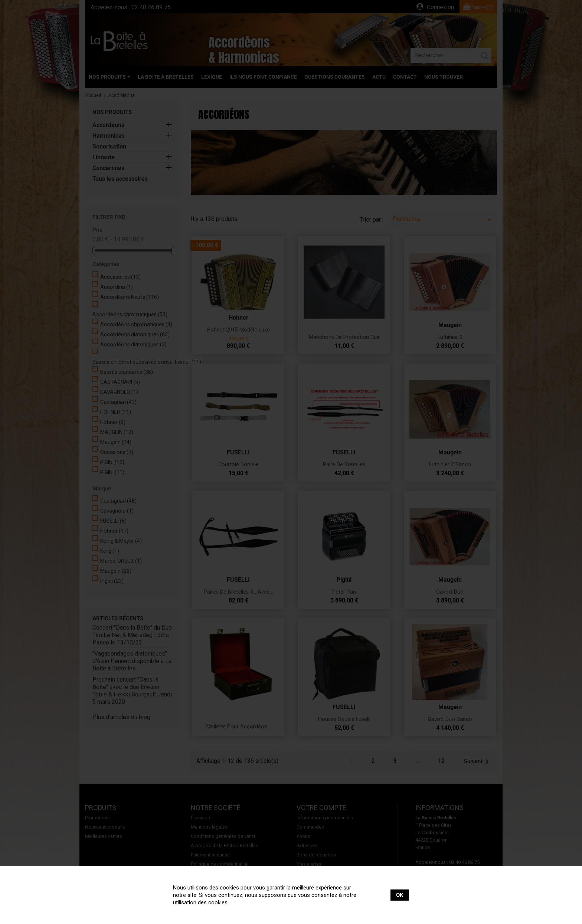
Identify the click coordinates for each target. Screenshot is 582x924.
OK (400, 895)
